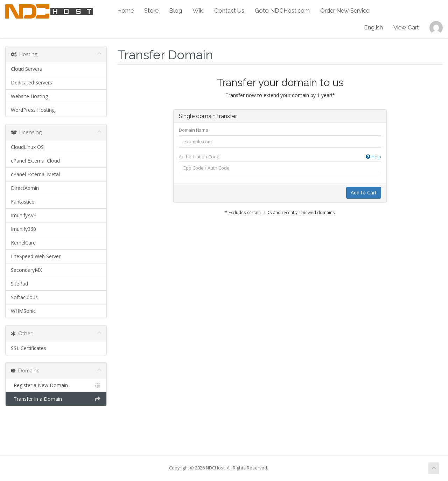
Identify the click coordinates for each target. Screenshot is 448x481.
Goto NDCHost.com (282, 11)
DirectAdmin (25, 188)
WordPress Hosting (33, 110)
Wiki (198, 11)
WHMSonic (23, 311)
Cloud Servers (26, 69)
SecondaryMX (26, 270)
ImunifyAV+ (24, 215)
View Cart (406, 27)
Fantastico (23, 202)
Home (125, 11)
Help (373, 157)
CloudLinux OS (27, 147)
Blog (176, 11)
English (373, 27)
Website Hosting (29, 96)
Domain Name (194, 130)
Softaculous (24, 297)
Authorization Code (280, 157)
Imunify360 (23, 229)
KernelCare (23, 243)
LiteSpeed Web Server (36, 256)
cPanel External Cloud (35, 161)
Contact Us (229, 11)
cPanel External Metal (35, 174)
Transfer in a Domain (56, 399)
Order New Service (345, 11)
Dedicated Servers (31, 83)
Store (151, 11)
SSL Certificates (29, 348)
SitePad (19, 284)
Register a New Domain (56, 385)
